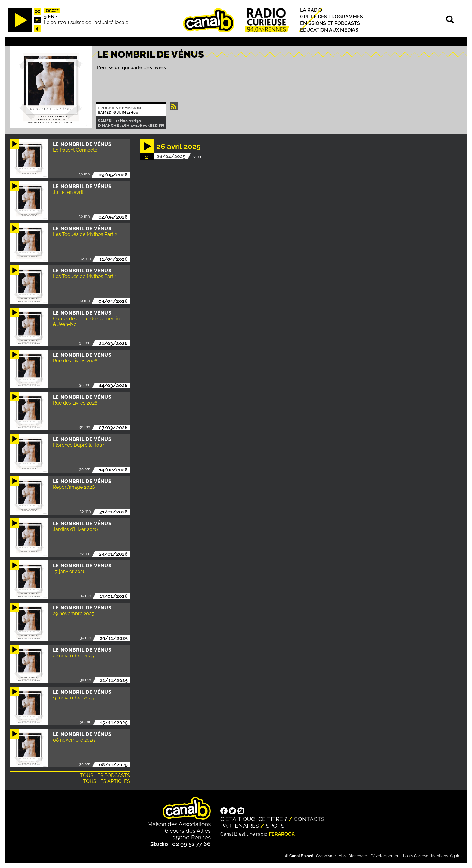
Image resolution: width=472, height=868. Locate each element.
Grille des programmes (332, 17)
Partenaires (240, 826)
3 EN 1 (51, 17)
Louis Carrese (416, 856)
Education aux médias (329, 30)
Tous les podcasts (105, 775)
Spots (275, 826)
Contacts (309, 819)
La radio (311, 10)
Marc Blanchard (353, 856)
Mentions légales (447, 856)
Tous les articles (107, 781)
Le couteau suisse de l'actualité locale (86, 22)
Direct (52, 11)
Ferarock (282, 834)
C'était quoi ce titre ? (254, 819)
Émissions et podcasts (330, 23)
